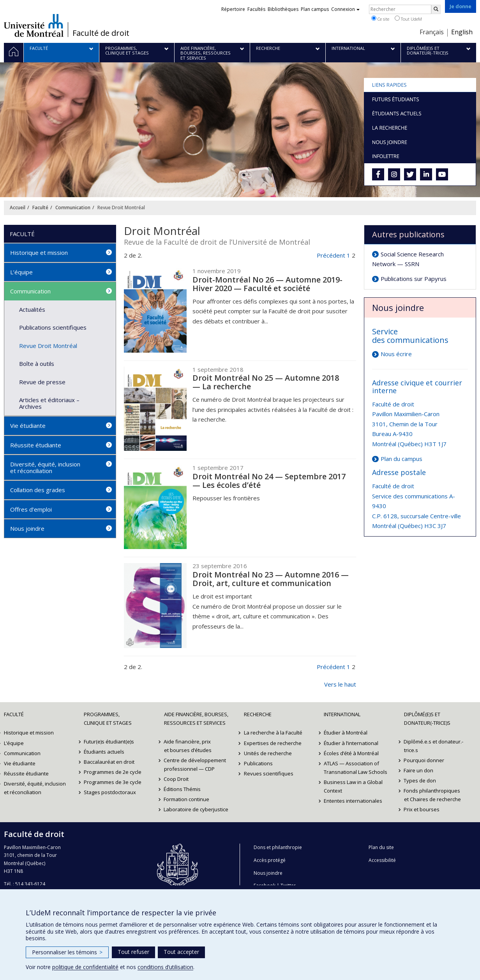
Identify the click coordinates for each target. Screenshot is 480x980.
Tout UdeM (408, 19)
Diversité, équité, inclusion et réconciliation (45, 467)
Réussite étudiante (36, 445)
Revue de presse (42, 382)
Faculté (40, 207)
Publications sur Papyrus (414, 279)
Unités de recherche (268, 753)
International (342, 714)
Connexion (345, 9)
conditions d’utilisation (165, 967)
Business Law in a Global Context (353, 786)
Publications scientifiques (53, 327)
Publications (258, 763)
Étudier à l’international (351, 743)
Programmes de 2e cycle (113, 772)
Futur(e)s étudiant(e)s (109, 742)
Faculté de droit (101, 33)
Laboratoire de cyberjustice (196, 809)
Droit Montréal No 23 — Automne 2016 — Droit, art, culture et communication (271, 579)
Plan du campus (401, 459)
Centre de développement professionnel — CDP (195, 765)
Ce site (380, 19)
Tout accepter (181, 952)
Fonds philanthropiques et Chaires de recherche (432, 795)
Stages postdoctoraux (110, 792)
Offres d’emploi (31, 509)
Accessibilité (382, 860)
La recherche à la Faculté (273, 733)
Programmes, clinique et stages (108, 719)
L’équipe (21, 272)
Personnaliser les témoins (67, 952)
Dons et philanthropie (278, 847)
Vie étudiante (28, 426)
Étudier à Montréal (346, 733)
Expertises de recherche (273, 743)
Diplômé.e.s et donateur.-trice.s (434, 746)
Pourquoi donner (424, 760)
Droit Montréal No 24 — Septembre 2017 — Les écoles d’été (269, 481)
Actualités (32, 309)
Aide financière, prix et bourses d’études (188, 746)
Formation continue (187, 799)
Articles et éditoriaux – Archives (49, 403)
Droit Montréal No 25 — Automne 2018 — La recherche (266, 382)
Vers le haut (340, 684)
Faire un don (419, 770)
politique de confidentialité (85, 967)
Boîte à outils (37, 364)
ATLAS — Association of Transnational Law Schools (356, 768)
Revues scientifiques (269, 773)
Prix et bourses (422, 809)
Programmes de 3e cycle (113, 782)
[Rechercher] (436, 9)
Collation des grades (38, 490)
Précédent (331, 255)
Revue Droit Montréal (48, 346)
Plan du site (381, 847)
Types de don (420, 780)
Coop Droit (176, 779)
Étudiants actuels (104, 752)
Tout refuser (133, 952)
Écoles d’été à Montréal (351, 753)
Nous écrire (396, 354)
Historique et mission (39, 253)
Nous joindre (27, 528)
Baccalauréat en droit (109, 762)
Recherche (258, 714)
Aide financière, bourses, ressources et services (196, 719)
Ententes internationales (353, 801)
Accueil (18, 207)
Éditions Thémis (183, 789)
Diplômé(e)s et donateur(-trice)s (427, 719)
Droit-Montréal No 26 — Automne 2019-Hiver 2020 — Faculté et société (267, 284)
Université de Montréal (34, 25)
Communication (73, 207)
